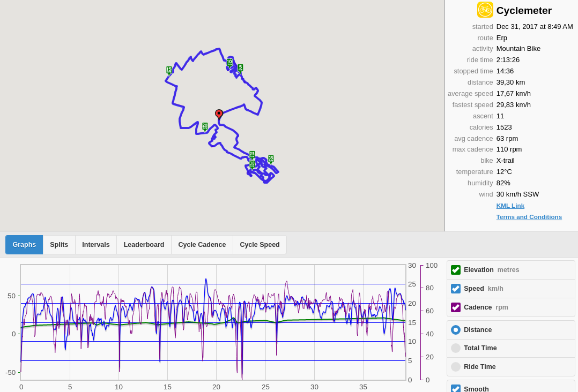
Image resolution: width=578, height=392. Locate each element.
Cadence (486, 307)
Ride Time (480, 367)
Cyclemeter (524, 10)
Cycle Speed (260, 245)
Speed (484, 289)
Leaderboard (144, 245)
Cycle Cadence (202, 245)
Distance (478, 330)
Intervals (96, 245)
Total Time (480, 348)
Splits (59, 245)
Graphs (25, 245)
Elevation (492, 270)
